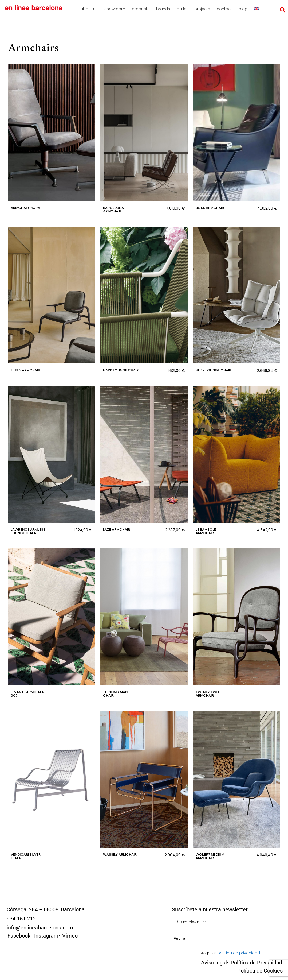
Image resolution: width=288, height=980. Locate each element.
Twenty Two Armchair (207, 694)
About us (89, 9)
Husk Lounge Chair (213, 370)
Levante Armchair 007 (27, 694)
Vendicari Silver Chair (26, 856)
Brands (163, 9)
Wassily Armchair (120, 855)
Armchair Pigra (25, 208)
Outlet (182, 9)
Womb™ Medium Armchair (210, 856)
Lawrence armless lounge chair (28, 531)
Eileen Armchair (25, 370)
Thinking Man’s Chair (117, 694)
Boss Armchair (210, 208)
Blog (243, 9)
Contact (224, 9)
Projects (202, 9)
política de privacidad (239, 953)
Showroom (115, 9)
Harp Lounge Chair (121, 370)
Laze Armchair (117, 530)
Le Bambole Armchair (206, 531)
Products (141, 9)
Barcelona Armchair (113, 210)
